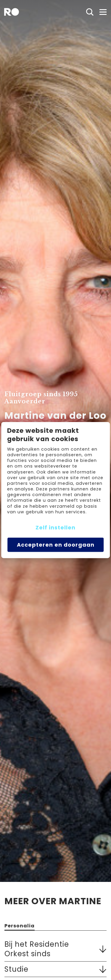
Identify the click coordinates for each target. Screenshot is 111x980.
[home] (12, 12)
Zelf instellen (55, 527)
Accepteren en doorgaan (56, 545)
